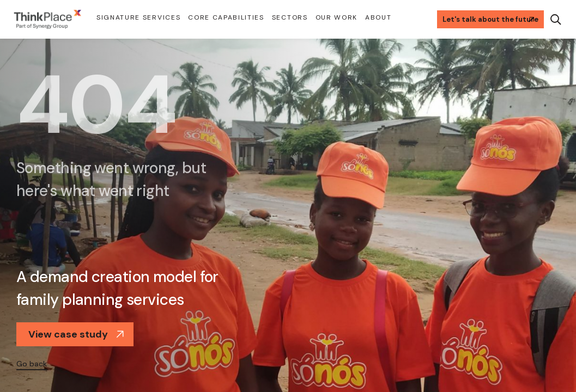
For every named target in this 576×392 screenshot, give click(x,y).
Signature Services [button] (138, 17)
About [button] (378, 17)
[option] (288, 215)
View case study (76, 334)
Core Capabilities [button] (226, 17)
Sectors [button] (290, 17)
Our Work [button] (336, 17)
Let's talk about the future (490, 19)
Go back (32, 364)
